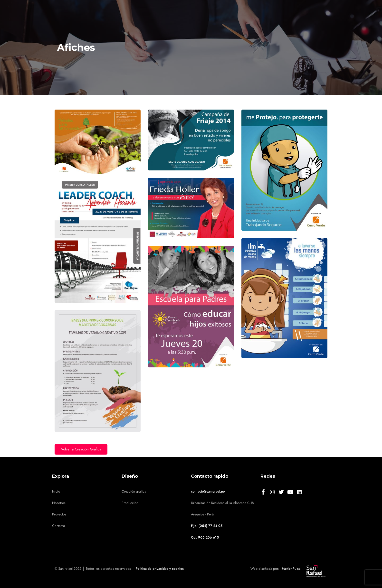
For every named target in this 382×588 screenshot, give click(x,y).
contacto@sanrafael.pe (208, 491)
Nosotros (59, 503)
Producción (130, 503)
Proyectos (59, 514)
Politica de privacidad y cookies (160, 569)
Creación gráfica (134, 491)
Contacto (59, 526)
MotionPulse (291, 569)
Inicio (56, 491)
